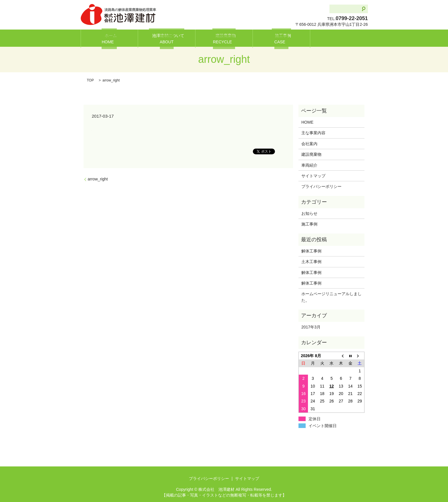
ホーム (109, 38)
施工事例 (281, 38)
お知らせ (309, 213)
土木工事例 (311, 262)
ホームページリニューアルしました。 (331, 297)
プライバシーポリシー (321, 186)
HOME (307, 122)
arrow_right (98, 179)
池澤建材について (167, 38)
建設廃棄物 (224, 38)
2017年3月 (311, 327)
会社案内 (309, 144)
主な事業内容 (313, 133)
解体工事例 (313, 251)
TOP (90, 80)
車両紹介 (309, 165)
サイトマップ (313, 176)
